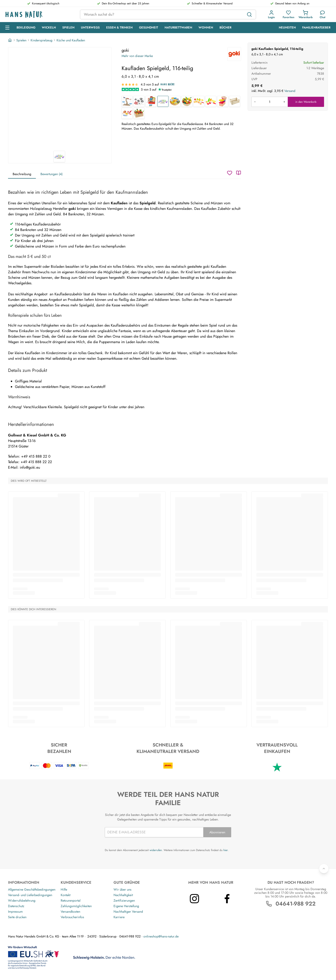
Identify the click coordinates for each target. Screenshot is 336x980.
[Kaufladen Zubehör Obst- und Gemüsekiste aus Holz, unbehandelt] (235, 101)
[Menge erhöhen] (284, 102)
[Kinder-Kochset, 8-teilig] (139, 101)
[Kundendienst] (323, 14)
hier (226, 850)
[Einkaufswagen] (306, 14)
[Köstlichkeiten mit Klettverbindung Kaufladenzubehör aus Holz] (127, 113)
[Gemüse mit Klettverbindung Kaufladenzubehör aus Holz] (211, 101)
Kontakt (65, 895)
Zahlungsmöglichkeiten (76, 906)
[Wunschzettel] (230, 173)
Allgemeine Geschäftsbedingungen (32, 889)
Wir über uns (122, 889)
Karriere (119, 917)
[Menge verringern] (255, 102)
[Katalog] (239, 173)
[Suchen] (249, 14)
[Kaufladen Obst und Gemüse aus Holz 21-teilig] (187, 101)
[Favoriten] (289, 14)
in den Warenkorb (306, 102)
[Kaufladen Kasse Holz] (151, 101)
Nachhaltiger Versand (128, 912)
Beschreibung (22, 174)
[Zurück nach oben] (324, 869)
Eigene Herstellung (126, 906)
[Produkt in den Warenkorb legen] (270, 102)
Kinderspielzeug (41, 40)
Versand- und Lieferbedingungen (30, 895)
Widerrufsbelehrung (22, 900)
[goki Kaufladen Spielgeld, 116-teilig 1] (60, 99)
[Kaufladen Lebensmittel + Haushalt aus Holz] (175, 101)
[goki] (234, 54)
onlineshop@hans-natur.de (161, 936)
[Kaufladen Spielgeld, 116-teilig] (163, 101)
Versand (290, 91)
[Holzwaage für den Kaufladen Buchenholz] (127, 101)
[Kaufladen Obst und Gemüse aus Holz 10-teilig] (139, 113)
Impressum (15, 912)
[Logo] (39, 15)
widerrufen (156, 850)
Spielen (21, 40)
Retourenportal (71, 900)
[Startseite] (10, 40)
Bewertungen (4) (51, 174)
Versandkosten (70, 912)
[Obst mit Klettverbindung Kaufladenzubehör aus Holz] (199, 101)
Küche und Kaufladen (71, 40)
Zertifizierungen (124, 900)
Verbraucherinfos (72, 917)
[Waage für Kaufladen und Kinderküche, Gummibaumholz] (223, 101)
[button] (271, 14)
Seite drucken (17, 917)
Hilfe (64, 889)
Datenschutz (16, 906)
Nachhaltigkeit (123, 895)
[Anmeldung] (271, 14)
